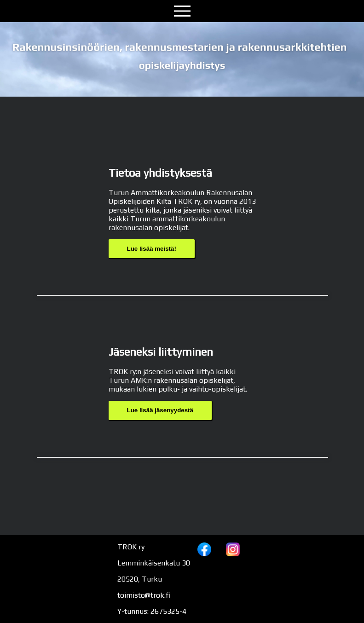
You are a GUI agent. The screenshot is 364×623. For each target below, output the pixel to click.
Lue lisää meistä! (152, 249)
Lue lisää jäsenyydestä (160, 410)
